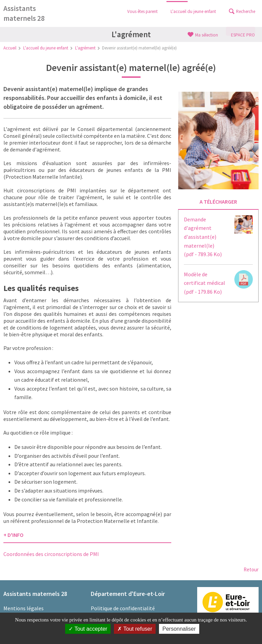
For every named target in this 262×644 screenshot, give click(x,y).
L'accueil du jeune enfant (46, 48)
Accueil (10, 48)
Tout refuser (135, 629)
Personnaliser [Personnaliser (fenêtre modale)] (179, 629)
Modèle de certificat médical (205, 283)
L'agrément (85, 48)
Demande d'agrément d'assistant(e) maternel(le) (203, 237)
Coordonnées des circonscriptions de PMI (51, 554)
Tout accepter (88, 629)
